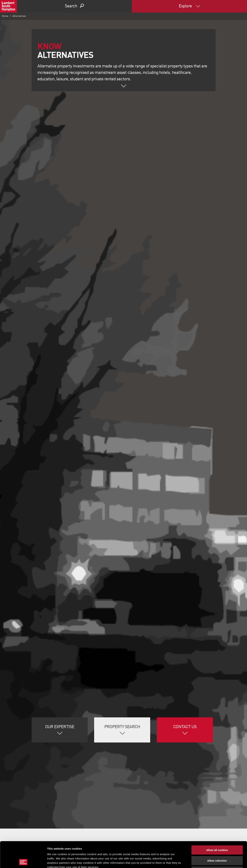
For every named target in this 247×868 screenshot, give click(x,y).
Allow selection (217, 835)
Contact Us (185, 727)
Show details (189, 861)
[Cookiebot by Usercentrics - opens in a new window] (23, 861)
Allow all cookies (217, 824)
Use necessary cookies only (217, 845)
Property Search (122, 727)
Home (5, 16)
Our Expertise (60, 727)
